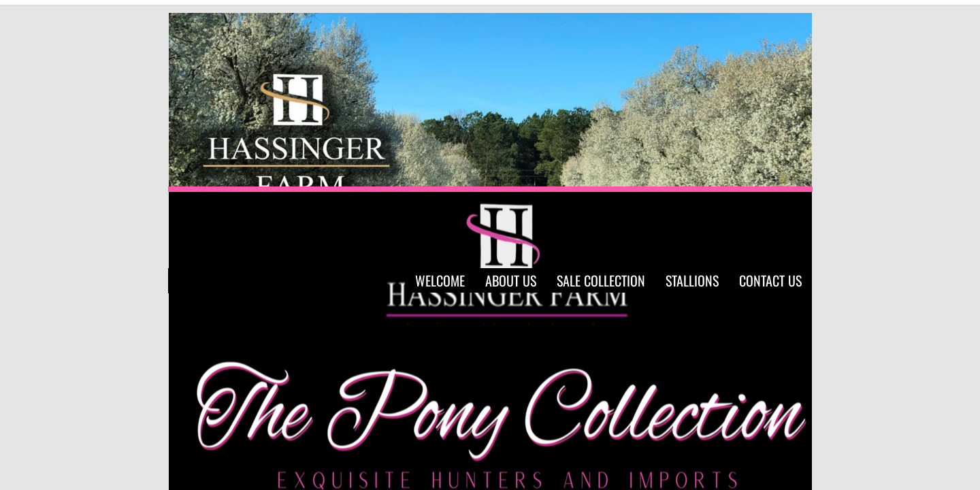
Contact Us (770, 280)
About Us (511, 280)
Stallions (692, 280)
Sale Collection (601, 280)
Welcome (440, 280)
